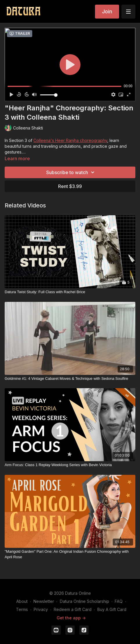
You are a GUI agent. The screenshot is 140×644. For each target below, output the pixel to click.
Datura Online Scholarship (85, 601)
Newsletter (44, 601)
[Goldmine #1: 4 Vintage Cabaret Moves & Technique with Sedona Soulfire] (70, 379)
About (22, 601)
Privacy (41, 609)
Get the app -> (71, 618)
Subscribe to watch (71, 172)
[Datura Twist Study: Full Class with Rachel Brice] (70, 292)
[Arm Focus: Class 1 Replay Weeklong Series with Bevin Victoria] (70, 465)
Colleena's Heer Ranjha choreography (70, 140)
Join (107, 11)
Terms (22, 609)
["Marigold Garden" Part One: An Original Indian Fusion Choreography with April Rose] (70, 554)
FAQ (119, 601)
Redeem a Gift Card (73, 609)
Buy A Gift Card (112, 609)
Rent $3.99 (70, 186)
